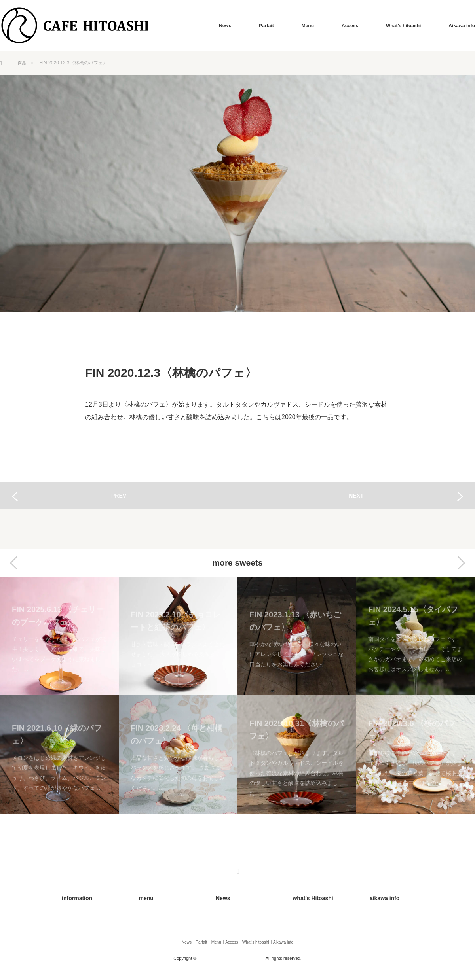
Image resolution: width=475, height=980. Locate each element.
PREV (119, 496)
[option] (59, 695)
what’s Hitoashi (302, 896)
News (225, 26)
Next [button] (461, 563)
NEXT (356, 496)
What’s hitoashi (403, 26)
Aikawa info (462, 26)
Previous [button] (14, 563)
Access (350, 26)
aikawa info (375, 896)
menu (137, 896)
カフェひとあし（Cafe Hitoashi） (232, 950)
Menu (308, 26)
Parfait (266, 26)
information (67, 896)
